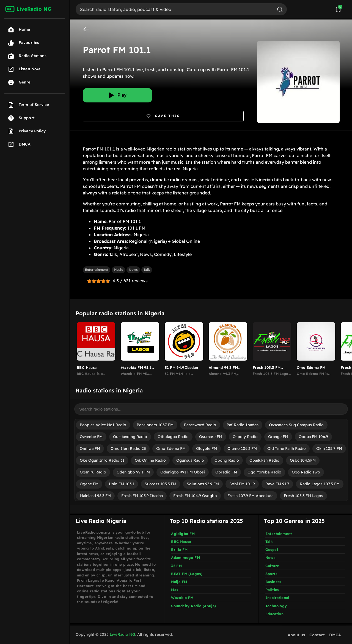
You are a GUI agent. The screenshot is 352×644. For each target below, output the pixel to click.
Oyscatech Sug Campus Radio (296, 425)
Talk (147, 270)
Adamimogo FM (185, 557)
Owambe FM (91, 437)
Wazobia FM (182, 598)
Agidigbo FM (183, 534)
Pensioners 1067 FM (155, 425)
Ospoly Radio (245, 437)
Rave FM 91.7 (277, 484)
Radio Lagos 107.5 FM (320, 484)
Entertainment (97, 270)
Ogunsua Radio (190, 460)
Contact (317, 635)
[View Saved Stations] (338, 9)
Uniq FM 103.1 (122, 484)
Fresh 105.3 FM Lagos (303, 496)
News (133, 270)
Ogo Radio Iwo (306, 472)
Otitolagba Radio (173, 437)
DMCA (335, 635)
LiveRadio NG (123, 634)
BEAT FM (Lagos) (187, 574)
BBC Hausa (181, 542)
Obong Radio (227, 460)
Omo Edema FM (171, 448)
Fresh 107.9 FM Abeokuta (250, 496)
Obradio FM (226, 472)
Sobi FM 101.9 (242, 484)
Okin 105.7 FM (329, 448)
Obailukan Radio (264, 460)
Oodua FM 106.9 (313, 437)
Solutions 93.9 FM (203, 484)
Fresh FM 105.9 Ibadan (142, 496)
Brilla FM (179, 550)
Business (273, 582)
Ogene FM (89, 484)
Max (175, 590)
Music (118, 270)
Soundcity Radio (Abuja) (193, 606)
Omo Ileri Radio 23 (128, 448)
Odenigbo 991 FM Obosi (183, 472)
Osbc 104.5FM (303, 460)
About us (296, 635)
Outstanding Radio (130, 437)
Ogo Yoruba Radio (264, 472)
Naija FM (179, 582)
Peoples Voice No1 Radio (103, 425)
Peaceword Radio (200, 425)
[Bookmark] (163, 116)
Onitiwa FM (90, 448)
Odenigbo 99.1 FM (133, 472)
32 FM (176, 566)
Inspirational (277, 598)
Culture (272, 566)
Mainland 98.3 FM (95, 496)
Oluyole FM (207, 448)
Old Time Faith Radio (287, 448)
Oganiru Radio (93, 472)
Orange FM (278, 437)
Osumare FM (211, 437)
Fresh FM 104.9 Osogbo (195, 496)
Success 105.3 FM (160, 484)
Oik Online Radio (150, 460)
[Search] (174, 9)
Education (275, 614)
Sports (271, 574)
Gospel (272, 550)
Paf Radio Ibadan (243, 425)
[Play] (117, 95)
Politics (272, 590)
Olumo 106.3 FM (242, 448)
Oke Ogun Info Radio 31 (102, 460)
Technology (276, 606)
